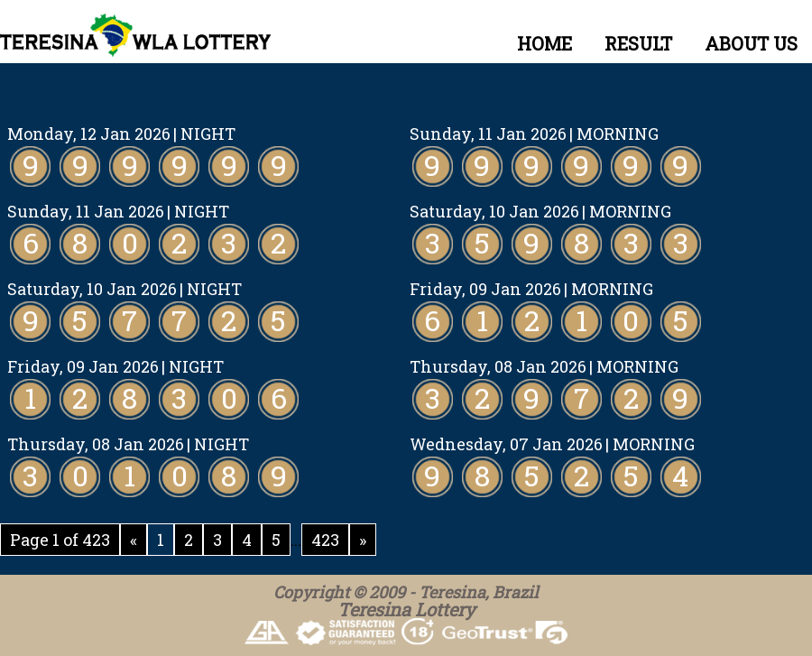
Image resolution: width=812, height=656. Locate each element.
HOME (544, 43)
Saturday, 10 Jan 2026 (494, 211)
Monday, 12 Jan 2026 (89, 134)
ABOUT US (751, 43)
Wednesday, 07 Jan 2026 (506, 444)
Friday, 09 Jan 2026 (485, 289)
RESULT (638, 43)
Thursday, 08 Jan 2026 (498, 366)
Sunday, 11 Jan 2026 (488, 134)
